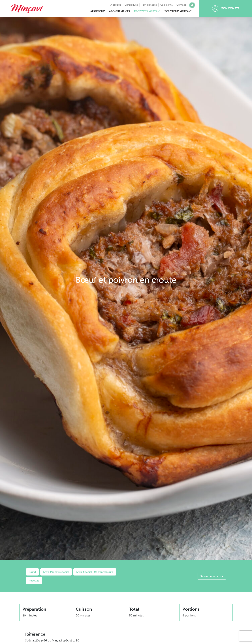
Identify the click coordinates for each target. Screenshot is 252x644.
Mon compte (226, 9)
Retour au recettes (212, 576)
